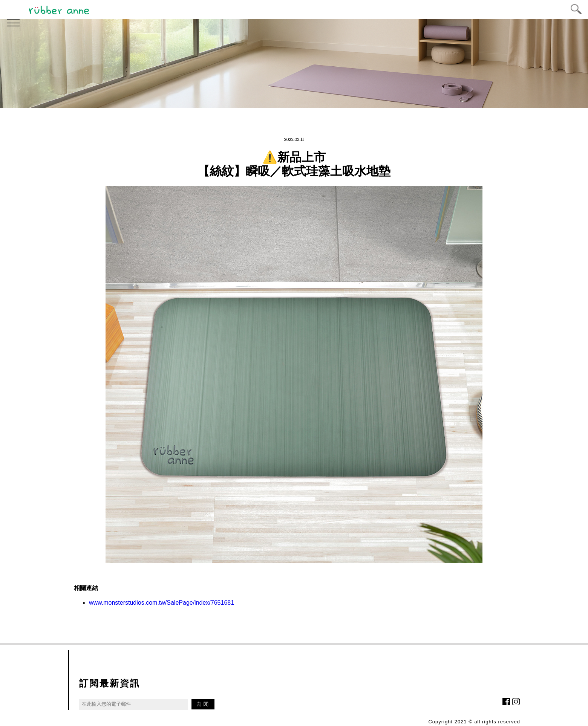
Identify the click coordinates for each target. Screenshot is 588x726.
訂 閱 (203, 704)
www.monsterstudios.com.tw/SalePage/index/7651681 (162, 603)
